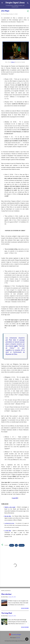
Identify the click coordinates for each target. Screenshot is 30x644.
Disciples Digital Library (15, 3)
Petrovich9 (18, 638)
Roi (16, 545)
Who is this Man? (6, 594)
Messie (12, 545)
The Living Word (7, 613)
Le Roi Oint (8, 531)
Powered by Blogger (15, 634)
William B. (13, 62)
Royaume (22, 545)
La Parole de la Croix (9, 523)
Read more (25, 608)
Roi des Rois (8, 516)
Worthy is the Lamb (10, 507)
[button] (28, 11)
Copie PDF (15, 498)
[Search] (28, 3)
